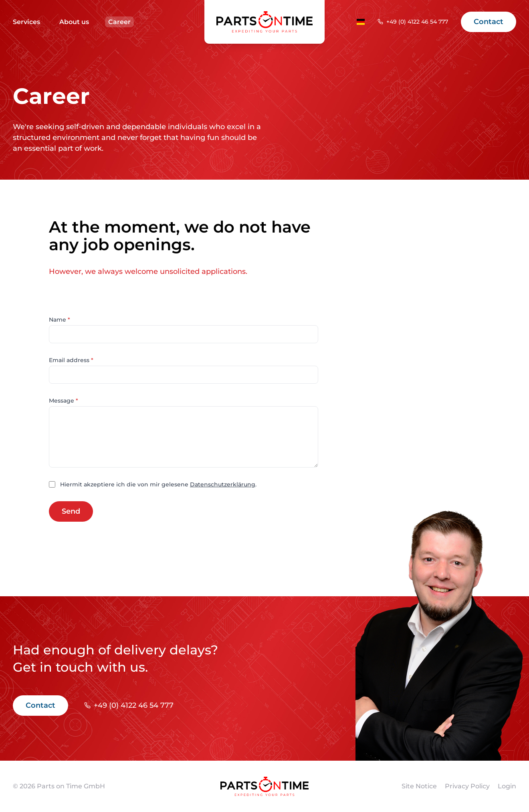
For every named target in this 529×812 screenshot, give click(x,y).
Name (60, 320)
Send (71, 511)
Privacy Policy (467, 786)
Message (64, 401)
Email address (71, 360)
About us (74, 22)
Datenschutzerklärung (223, 484)
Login (507, 786)
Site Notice (419, 786)
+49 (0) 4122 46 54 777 (417, 22)
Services (26, 22)
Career (119, 22)
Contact (489, 22)
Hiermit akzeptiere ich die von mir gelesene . (158, 484)
